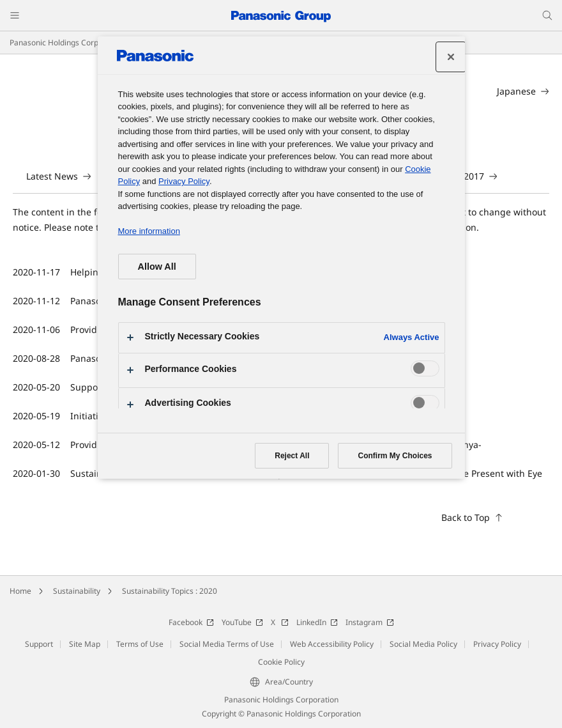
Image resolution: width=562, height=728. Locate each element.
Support (39, 644)
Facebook (191, 622)
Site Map (85, 644)
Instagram (370, 622)
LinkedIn (317, 622)
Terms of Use (140, 644)
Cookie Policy (281, 662)
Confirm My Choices (395, 456)
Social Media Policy (423, 644)
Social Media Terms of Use (227, 644)
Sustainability (77, 591)
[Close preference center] (451, 57)
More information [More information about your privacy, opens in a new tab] (149, 231)
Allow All (157, 267)
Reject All (292, 456)
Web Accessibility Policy (332, 644)
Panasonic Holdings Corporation (67, 43)
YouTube (242, 622)
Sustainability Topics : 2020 (170, 591)
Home (20, 591)
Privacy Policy (497, 644)
